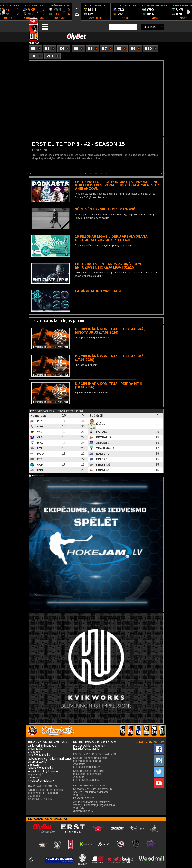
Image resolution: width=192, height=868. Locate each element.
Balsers (102, 454)
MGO (40, 454)
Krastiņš (103, 465)
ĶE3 (39, 459)
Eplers (101, 459)
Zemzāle (102, 443)
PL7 (39, 421)
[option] (34, 12)
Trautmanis (105, 448)
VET (53, 56)
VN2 (39, 432)
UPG (40, 443)
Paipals (102, 432)
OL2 (39, 437)
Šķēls (100, 424)
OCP (40, 465)
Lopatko (102, 470)
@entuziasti (36, 475)
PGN (40, 426)
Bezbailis (103, 437)
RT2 (39, 448)
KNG (40, 470)
